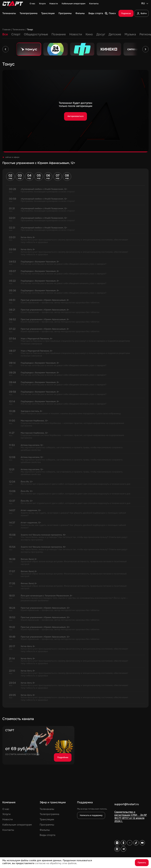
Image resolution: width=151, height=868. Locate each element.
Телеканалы (9, 13)
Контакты (94, 4)
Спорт (16, 34)
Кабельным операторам (74, 4)
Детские (115, 34)
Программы (65, 13)
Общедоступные (36, 34)
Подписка (126, 13)
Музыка (130, 34)
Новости (54, 4)
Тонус (30, 30)
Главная (6, 30)
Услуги (42, 4)
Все (5, 34)
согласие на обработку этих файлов (56, 863)
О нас (32, 4)
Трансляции (48, 13)
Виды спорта (96, 13)
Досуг (101, 34)
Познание (59, 34)
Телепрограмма (29, 13)
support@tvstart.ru (127, 804)
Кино (89, 34)
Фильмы (80, 13)
